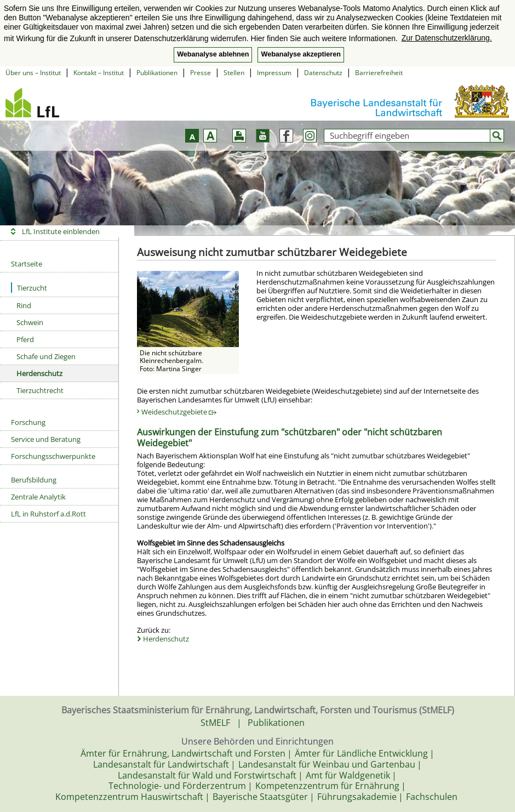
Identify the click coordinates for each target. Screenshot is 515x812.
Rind (24, 305)
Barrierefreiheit (379, 73)
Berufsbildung (34, 480)
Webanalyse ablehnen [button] (213, 54)
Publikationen (157, 73)
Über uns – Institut (33, 73)
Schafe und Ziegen (46, 356)
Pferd (25, 339)
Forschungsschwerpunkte (53, 456)
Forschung (28, 422)
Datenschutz (323, 73)
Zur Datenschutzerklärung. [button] (447, 38)
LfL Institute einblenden (61, 231)
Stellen (234, 73)
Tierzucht (29, 288)
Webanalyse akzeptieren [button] (301, 54)
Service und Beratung (46, 439)
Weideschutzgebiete (179, 412)
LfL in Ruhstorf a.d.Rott (48, 514)
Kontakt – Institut (99, 73)
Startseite (27, 264)
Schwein (30, 322)
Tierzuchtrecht (40, 390)
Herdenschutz (39, 373)
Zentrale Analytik (38, 497)
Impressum (274, 73)
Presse (201, 73)
